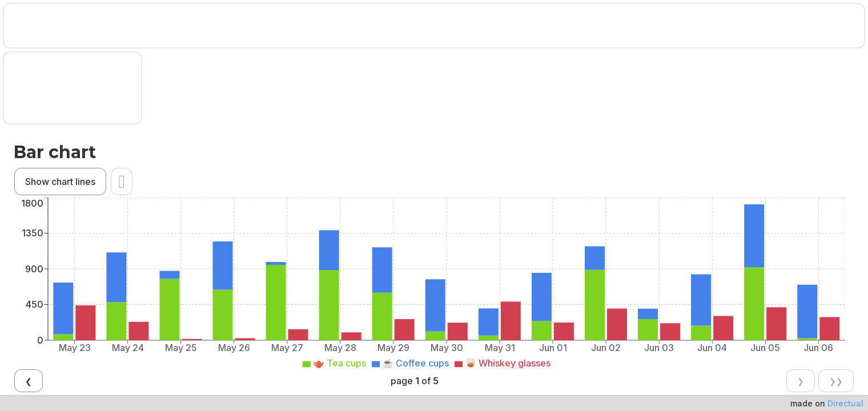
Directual (845, 403)
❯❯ (475, 230)
